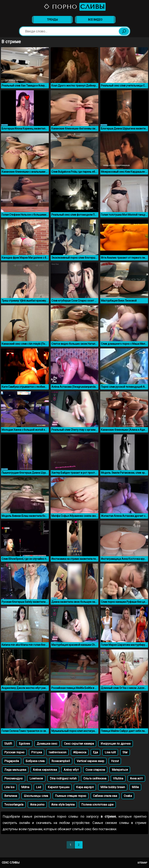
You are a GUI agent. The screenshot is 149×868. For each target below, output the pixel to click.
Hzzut (115, 761)
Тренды (52, 20)
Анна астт (136, 778)
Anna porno (37, 805)
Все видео (95, 20)
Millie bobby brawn (113, 787)
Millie (135, 787)
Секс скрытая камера (79, 744)
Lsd (39, 787)
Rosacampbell (61, 761)
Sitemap (142, 863)
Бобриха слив (35, 761)
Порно (75, 7)
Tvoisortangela (14, 805)
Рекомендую (14, 778)
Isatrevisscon (58, 752)
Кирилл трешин (59, 787)
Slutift (8, 744)
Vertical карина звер (90, 761)
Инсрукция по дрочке (116, 744)
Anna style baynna (63, 805)
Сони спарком (95, 770)
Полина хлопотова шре (97, 805)
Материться (120, 770)
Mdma (25, 787)
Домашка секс (47, 744)
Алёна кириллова (45, 770)
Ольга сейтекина (95, 778)
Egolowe (24, 744)
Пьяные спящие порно (71, 796)
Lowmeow (36, 778)
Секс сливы (11, 863)
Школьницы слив (36, 796)
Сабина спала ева (105, 796)
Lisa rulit (110, 752)
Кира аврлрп (85, 787)
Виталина (11, 796)
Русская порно (14, 752)
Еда (95, 752)
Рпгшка (37, 752)
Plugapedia (12, 761)
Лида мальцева (15, 770)
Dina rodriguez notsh (63, 778)
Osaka (128, 796)
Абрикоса (80, 752)
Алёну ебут (71, 770)
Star (125, 752)
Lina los (9, 787)
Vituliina (118, 778)
